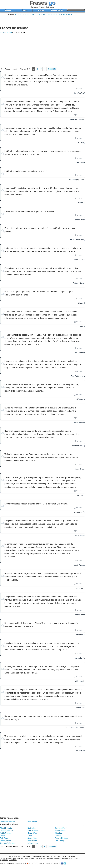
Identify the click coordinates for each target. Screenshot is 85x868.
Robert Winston (79, 283)
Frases (8, 10)
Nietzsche (31, 828)
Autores (41, 10)
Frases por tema (17, 858)
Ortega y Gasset (7, 831)
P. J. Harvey (80, 326)
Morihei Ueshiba (79, 588)
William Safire (80, 681)
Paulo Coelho (60, 831)
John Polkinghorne (78, 376)
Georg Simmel (79, 615)
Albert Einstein (6, 828)
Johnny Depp (5, 841)
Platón (3, 836)
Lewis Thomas (79, 565)
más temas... (72, 856)
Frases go (12, 863)
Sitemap (48, 863)
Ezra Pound (81, 163)
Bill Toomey (81, 399)
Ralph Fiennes (79, 422)
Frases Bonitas (62, 856)
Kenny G (82, 303)
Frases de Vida (51, 856)
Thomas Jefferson (7, 843)
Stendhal (59, 833)
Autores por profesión (53, 858)
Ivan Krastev (80, 708)
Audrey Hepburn (62, 838)
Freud (30, 836)
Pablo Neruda (6, 833)
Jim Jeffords (80, 751)
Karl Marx (81, 203)
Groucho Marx (61, 828)
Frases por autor (29, 858)
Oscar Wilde (32, 833)
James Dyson (80, 469)
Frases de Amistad (39, 856)
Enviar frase (13, 860)
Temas (24, 10)
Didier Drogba (80, 512)
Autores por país (66, 858)
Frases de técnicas (8, 822)
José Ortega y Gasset (77, 180)
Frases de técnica (14, 28)
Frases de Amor (26, 856)
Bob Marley (60, 841)
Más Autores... (33, 843)
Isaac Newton (80, 220)
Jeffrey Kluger (80, 535)
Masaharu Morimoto (77, 119)
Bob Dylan (4, 838)
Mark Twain (32, 841)
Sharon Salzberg (79, 446)
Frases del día (57, 10)
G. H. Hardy (80, 143)
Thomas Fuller (79, 260)
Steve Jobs (32, 838)
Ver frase (78, 89)
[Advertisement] (42, 20)
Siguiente (52, 69)
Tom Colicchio (80, 353)
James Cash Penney (77, 240)
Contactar (41, 863)
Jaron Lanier (80, 635)
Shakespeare (33, 831)
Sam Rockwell (80, 93)
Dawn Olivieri (80, 495)
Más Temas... (33, 822)
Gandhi (58, 836)
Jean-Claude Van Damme (75, 728)
